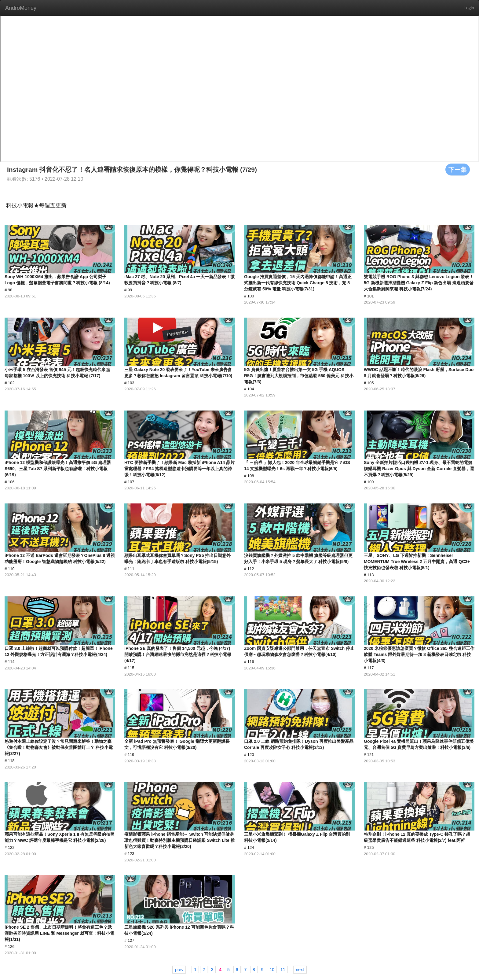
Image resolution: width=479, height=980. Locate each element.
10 (272, 970)
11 (283, 970)
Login (469, 8)
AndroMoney (21, 8)
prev (179, 970)
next (300, 970)
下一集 (458, 169)
